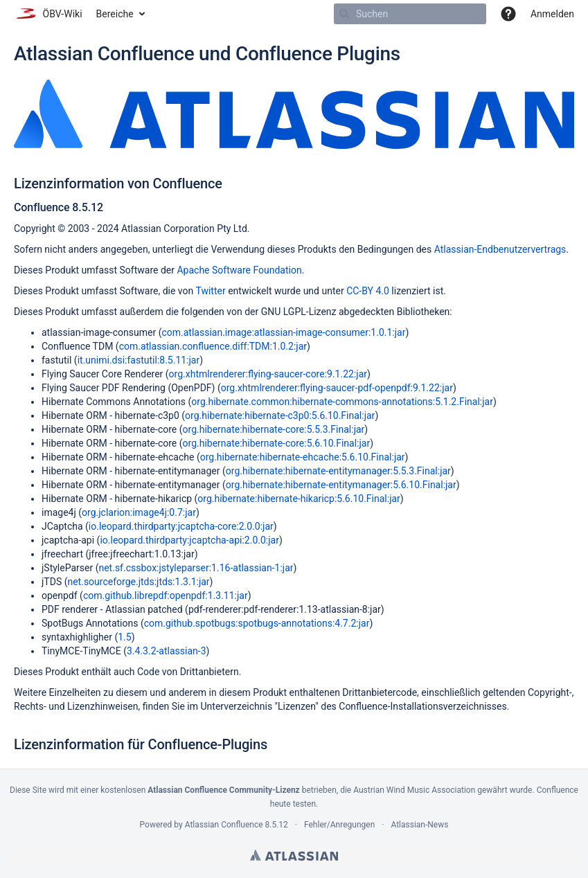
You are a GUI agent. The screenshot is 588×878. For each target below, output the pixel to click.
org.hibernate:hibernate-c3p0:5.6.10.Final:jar (280, 415)
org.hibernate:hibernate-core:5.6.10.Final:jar (277, 443)
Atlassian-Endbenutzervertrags (500, 249)
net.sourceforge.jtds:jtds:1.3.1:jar (138, 582)
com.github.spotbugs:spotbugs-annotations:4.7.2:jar (257, 623)
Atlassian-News (419, 825)
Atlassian (294, 855)
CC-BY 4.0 (368, 291)
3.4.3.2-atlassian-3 (167, 651)
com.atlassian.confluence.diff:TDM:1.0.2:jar (213, 346)
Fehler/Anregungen (339, 825)
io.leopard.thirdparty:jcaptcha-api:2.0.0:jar (189, 540)
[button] (508, 14)
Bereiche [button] (115, 14)
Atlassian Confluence (224, 825)
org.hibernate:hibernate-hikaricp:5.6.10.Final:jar (299, 499)
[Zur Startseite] (48, 14)
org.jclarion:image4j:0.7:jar (139, 512)
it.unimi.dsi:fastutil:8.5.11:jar (139, 360)
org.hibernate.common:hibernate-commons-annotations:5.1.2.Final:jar (342, 402)
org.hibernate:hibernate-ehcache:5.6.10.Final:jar (303, 457)
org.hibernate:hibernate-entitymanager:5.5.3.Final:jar (338, 471)
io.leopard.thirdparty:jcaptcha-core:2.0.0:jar (181, 526)
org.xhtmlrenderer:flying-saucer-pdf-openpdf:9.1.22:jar (337, 388)
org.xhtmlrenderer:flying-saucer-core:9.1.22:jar (268, 374)
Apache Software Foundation (239, 270)
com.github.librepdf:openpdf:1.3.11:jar (166, 595)
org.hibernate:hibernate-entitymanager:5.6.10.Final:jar (341, 485)
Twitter (210, 291)
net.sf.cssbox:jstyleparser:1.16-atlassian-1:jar (196, 568)
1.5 (124, 637)
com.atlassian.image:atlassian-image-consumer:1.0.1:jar (283, 332)
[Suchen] (344, 14)
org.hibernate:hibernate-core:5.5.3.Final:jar (274, 429)
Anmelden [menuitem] (552, 14)
